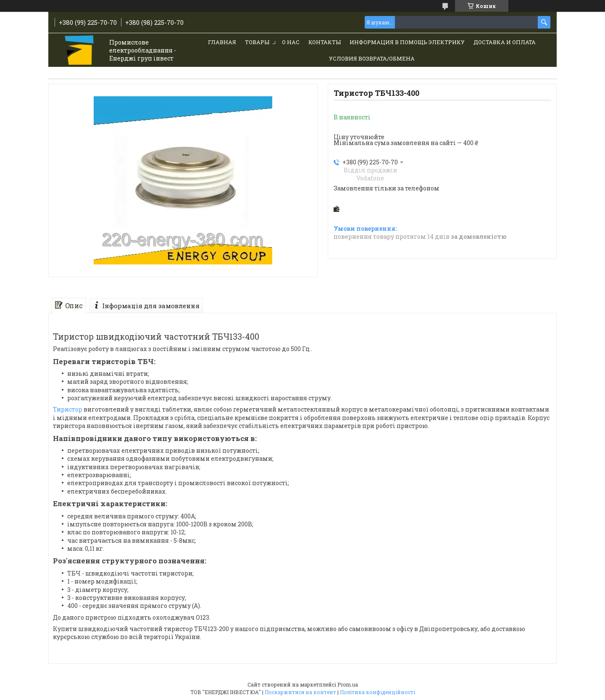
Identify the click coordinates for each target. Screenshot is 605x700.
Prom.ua (348, 684)
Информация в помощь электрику (407, 42)
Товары (257, 42)
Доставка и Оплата (505, 42)
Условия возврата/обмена (372, 58)
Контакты (325, 42)
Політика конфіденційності (377, 692)
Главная (222, 42)
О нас (291, 42)
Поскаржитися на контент (300, 692)
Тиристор (68, 409)
